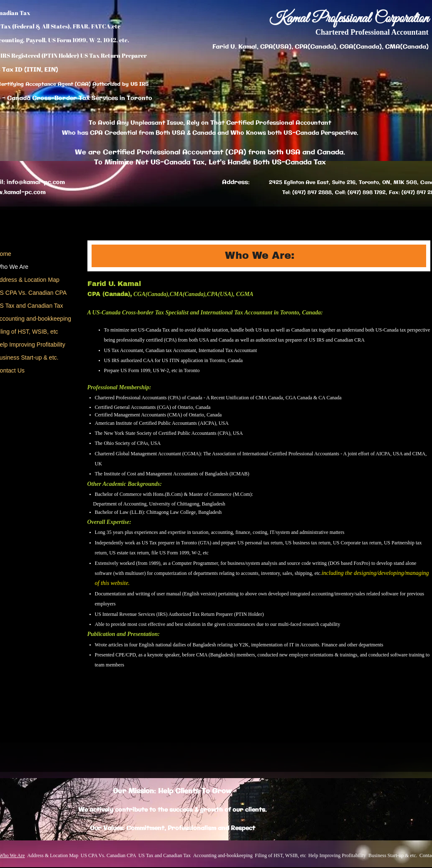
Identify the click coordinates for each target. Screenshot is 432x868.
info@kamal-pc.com (36, 182)
